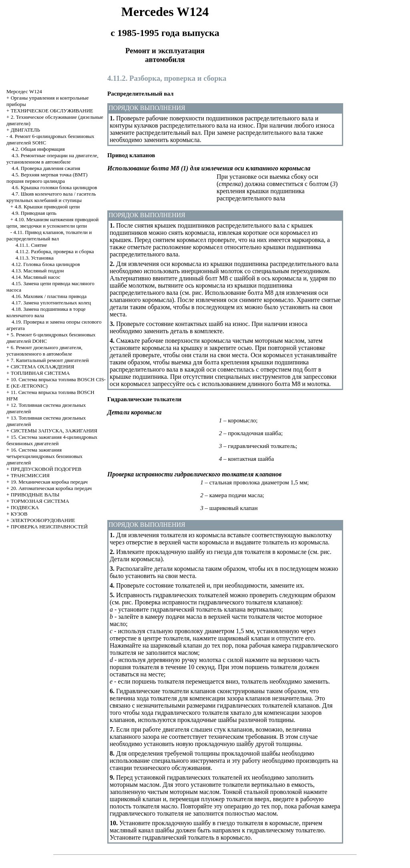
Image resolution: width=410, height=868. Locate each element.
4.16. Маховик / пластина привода (49, 296)
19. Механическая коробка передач (49, 482)
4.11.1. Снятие (31, 245)
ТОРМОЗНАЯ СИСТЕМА (40, 501)
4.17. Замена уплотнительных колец (51, 303)
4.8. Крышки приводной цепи (47, 207)
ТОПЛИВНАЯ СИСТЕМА (40, 373)
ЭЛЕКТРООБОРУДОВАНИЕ (43, 520)
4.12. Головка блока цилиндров (46, 264)
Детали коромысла (135, 559)
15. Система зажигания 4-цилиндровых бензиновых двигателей (52, 440)
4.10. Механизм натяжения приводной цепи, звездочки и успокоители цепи (52, 223)
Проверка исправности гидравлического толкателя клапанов (217, 602)
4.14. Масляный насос (36, 277)
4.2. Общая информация (38, 149)
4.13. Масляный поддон (38, 271)
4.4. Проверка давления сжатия (46, 168)
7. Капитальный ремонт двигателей (50, 360)
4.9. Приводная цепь (34, 213)
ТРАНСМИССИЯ (30, 475)
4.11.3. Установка (35, 258)
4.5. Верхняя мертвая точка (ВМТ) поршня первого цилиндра (47, 178)
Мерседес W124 (24, 91)
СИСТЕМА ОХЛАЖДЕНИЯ (43, 367)
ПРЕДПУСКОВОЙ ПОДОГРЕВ (46, 469)
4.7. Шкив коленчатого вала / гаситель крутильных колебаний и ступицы (51, 197)
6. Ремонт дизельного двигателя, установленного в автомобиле (44, 351)
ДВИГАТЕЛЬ (25, 130)
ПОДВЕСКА (25, 507)
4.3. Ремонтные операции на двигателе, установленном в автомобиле (52, 159)
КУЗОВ (19, 514)
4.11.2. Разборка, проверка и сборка (55, 251)
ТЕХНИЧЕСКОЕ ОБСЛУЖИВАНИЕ (52, 111)
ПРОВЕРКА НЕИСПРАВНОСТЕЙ (49, 527)
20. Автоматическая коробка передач (51, 488)
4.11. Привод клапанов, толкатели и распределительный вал (49, 235)
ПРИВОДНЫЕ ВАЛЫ (35, 495)
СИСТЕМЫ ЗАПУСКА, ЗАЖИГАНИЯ (54, 431)
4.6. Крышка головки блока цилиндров (54, 187)
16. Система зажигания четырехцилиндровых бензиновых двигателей (44, 456)
